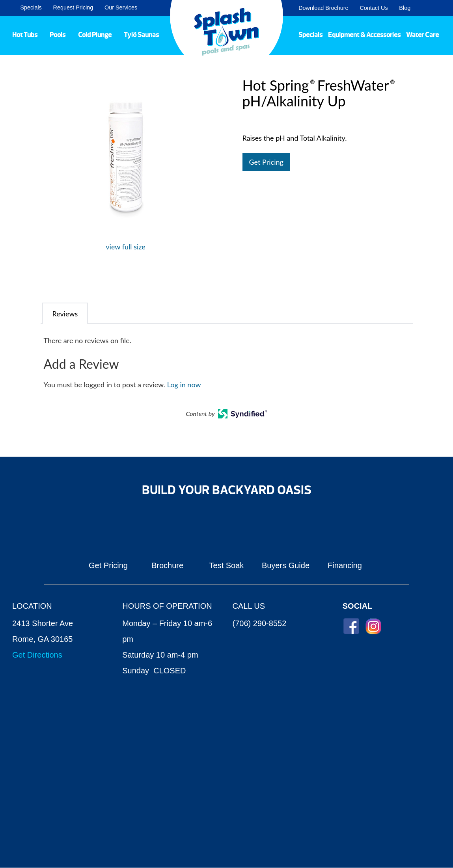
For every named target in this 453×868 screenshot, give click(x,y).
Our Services (121, 7)
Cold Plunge (95, 35)
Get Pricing (266, 162)
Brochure (167, 565)
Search (437, 8)
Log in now (184, 385)
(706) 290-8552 (260, 623)
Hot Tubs (25, 35)
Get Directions (37, 655)
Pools (58, 35)
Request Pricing (73, 7)
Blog (405, 8)
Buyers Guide (286, 565)
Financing (345, 565)
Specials (31, 7)
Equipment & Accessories (364, 35)
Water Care (422, 35)
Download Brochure (323, 8)
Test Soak (227, 565)
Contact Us (374, 8)
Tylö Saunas (141, 35)
